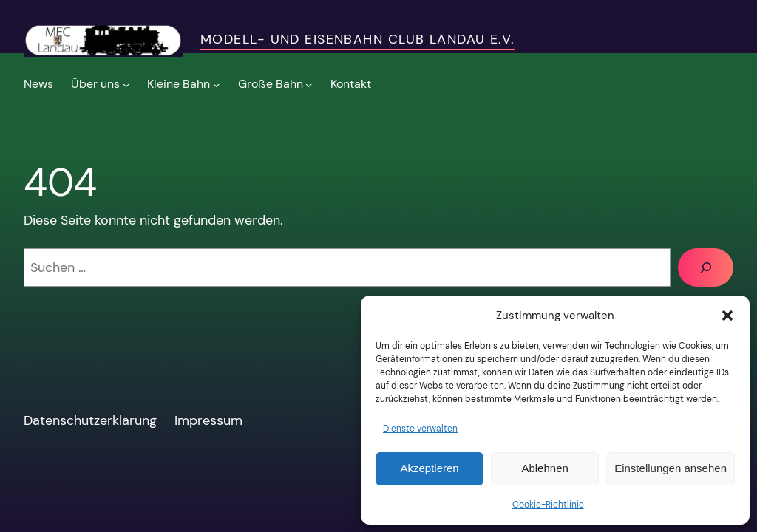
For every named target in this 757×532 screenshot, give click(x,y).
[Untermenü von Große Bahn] (275, 85)
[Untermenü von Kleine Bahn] (183, 85)
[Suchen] (706, 267)
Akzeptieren (429, 468)
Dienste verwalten (420, 429)
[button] (727, 316)
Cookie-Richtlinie (548, 505)
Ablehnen (544, 468)
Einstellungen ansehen (671, 468)
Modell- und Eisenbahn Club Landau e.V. (358, 39)
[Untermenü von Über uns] (100, 85)
